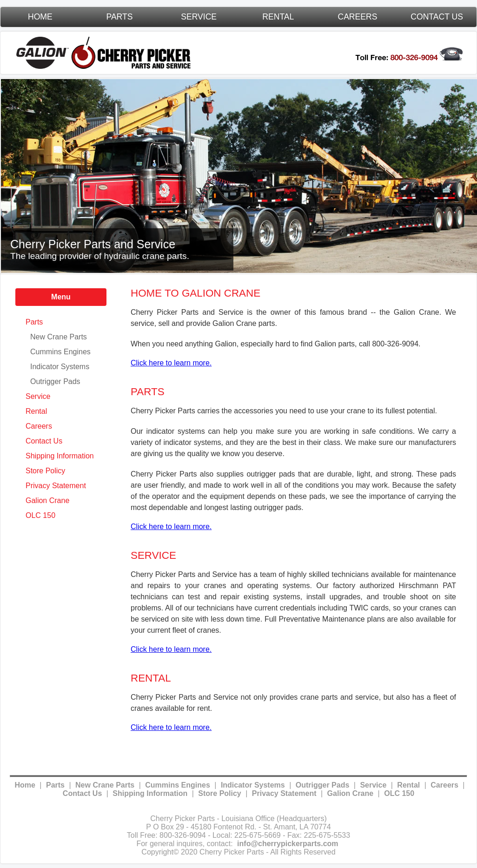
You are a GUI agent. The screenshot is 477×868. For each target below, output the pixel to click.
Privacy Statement (56, 486)
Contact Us (437, 17)
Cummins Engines (60, 352)
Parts (119, 17)
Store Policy (45, 471)
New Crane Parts (59, 337)
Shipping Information (60, 456)
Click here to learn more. (171, 363)
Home (40, 17)
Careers (357, 17)
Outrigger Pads (55, 381)
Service (199, 17)
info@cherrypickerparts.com (288, 844)
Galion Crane (47, 500)
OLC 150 (40, 515)
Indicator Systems (60, 367)
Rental (278, 17)
